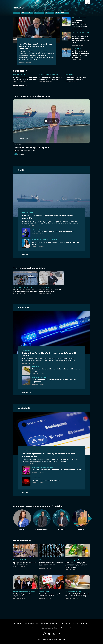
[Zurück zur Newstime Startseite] (21, 7)
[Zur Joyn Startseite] (88, 2)
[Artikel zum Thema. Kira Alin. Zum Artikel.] (22, 520)
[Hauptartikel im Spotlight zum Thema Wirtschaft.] (25, 408)
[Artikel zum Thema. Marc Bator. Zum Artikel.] (61, 520)
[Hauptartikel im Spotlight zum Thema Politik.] (22, 170)
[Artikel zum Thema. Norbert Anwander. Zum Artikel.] (42, 520)
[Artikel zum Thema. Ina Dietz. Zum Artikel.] (81, 520)
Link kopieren (19, 154)
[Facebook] (49, 634)
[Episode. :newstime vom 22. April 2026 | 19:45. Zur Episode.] (52, 125)
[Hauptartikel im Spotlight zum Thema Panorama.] (24, 307)
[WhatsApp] (44, 634)
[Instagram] (54, 634)
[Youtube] (59, 634)
